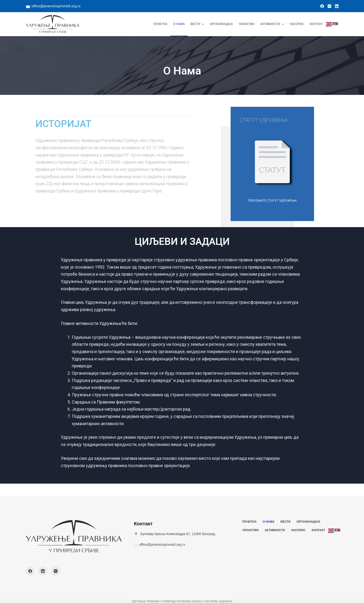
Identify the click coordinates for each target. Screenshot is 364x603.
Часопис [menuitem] (297, 24)
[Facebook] (322, 6)
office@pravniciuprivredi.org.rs (56, 6)
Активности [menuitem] (273, 24)
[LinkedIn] (337, 6)
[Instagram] (329, 6)
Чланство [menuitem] (247, 24)
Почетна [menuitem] (161, 24)
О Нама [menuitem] (179, 24)
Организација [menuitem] (221, 24)
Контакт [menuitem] (316, 24)
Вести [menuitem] (198, 24)
